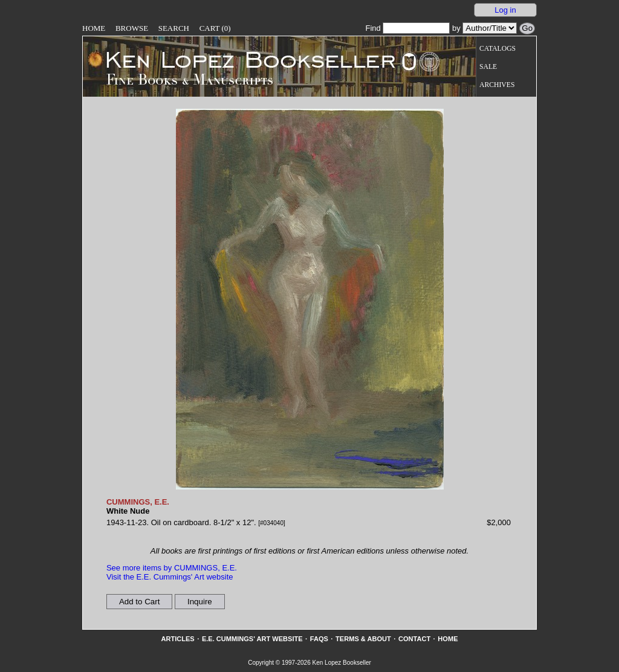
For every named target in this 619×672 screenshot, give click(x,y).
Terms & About (363, 639)
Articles (177, 639)
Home (94, 28)
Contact (414, 639)
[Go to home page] (242, 59)
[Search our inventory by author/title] (490, 28)
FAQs (319, 639)
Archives (497, 85)
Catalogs (497, 49)
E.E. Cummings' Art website (252, 639)
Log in (505, 10)
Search (174, 28)
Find (407, 28)
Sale (488, 67)
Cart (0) (215, 28)
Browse (132, 28)
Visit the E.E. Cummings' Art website (170, 577)
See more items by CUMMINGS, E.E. (172, 568)
